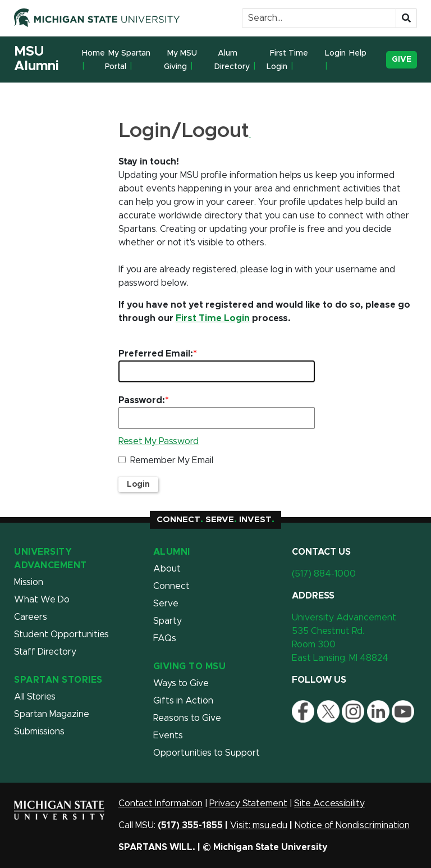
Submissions (39, 732)
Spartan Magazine (52, 714)
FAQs (165, 638)
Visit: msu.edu (259, 825)
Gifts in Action (183, 701)
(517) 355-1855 (190, 825)
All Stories (35, 697)
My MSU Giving (180, 60)
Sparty (168, 621)
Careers (31, 617)
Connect (171, 586)
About (167, 569)
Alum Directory (232, 60)
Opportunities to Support (207, 753)
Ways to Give (181, 683)
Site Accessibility (329, 803)
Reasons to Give (187, 718)
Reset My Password (159, 441)
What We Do (42, 600)
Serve (166, 604)
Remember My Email (172, 460)
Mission (29, 582)
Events (168, 735)
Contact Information (161, 803)
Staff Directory (45, 652)
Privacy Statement (248, 803)
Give (402, 60)
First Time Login (287, 60)
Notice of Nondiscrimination (352, 825)
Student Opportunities (61, 634)
